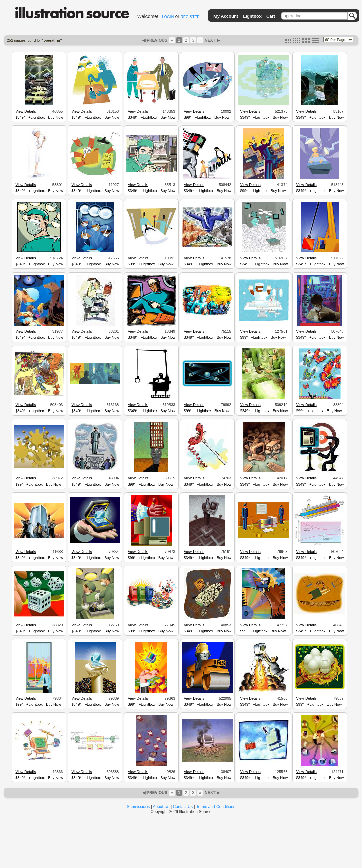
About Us (161, 807)
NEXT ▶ (212, 40)
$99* (188, 117)
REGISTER (190, 17)
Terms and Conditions (216, 807)
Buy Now (55, 117)
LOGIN (168, 17)
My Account (226, 16)
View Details (25, 111)
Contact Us (183, 807)
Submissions (138, 807)
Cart (271, 16)
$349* (20, 117)
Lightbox (252, 16)
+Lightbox (37, 117)
